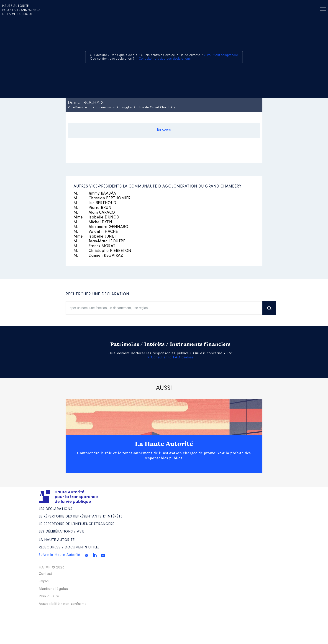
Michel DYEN (93, 222)
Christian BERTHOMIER (102, 198)
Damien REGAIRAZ (98, 256)
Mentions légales (53, 589)
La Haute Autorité (164, 444)
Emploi (44, 581)
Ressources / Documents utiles (69, 548)
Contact (45, 574)
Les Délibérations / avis (62, 532)
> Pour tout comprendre (221, 55)
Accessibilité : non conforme (63, 604)
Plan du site (49, 596)
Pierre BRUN (92, 208)
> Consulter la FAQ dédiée (170, 357)
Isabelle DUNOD (96, 218)
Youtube (103, 555)
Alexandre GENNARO (101, 227)
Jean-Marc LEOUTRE (99, 241)
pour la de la (21, 10)
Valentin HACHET (97, 232)
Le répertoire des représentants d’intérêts (81, 517)
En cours (164, 130)
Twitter (87, 555)
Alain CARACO (94, 213)
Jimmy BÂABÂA (95, 194)
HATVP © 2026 (52, 568)
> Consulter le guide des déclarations (163, 59)
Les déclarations (56, 509)
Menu (323, 10)
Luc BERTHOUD (95, 203)
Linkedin (95, 555)
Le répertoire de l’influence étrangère (76, 524)
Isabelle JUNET (95, 237)
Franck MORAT (95, 246)
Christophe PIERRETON (102, 251)
